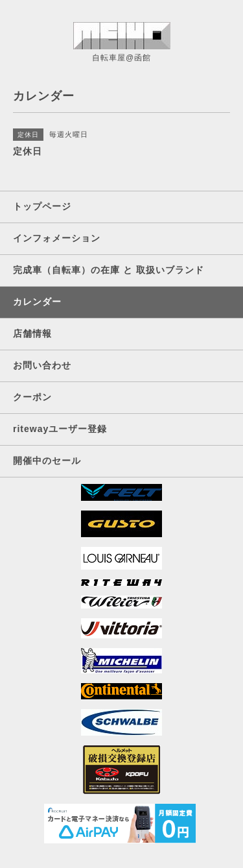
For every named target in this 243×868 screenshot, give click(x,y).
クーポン (32, 397)
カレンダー (37, 302)
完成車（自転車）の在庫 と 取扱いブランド (109, 270)
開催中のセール (47, 461)
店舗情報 (32, 333)
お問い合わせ (42, 365)
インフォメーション (57, 238)
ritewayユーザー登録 (60, 429)
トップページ (42, 206)
